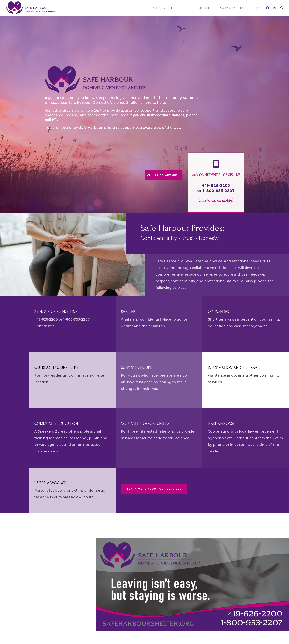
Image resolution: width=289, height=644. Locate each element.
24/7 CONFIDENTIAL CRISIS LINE (216, 175)
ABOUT (157, 8)
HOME (257, 8)
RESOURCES (203, 8)
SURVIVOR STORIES (234, 8)
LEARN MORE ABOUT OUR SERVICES (154, 489)
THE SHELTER (180, 8)
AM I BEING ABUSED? (163, 175)
